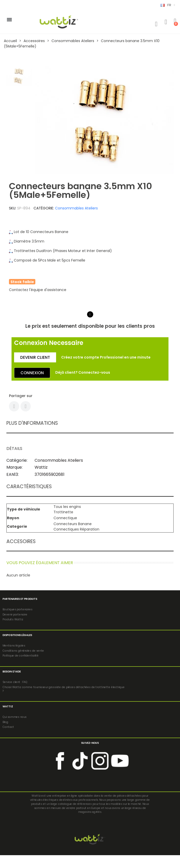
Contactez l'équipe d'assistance (38, 290)
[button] (39, 120)
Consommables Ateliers (76, 208)
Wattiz (41, 467)
